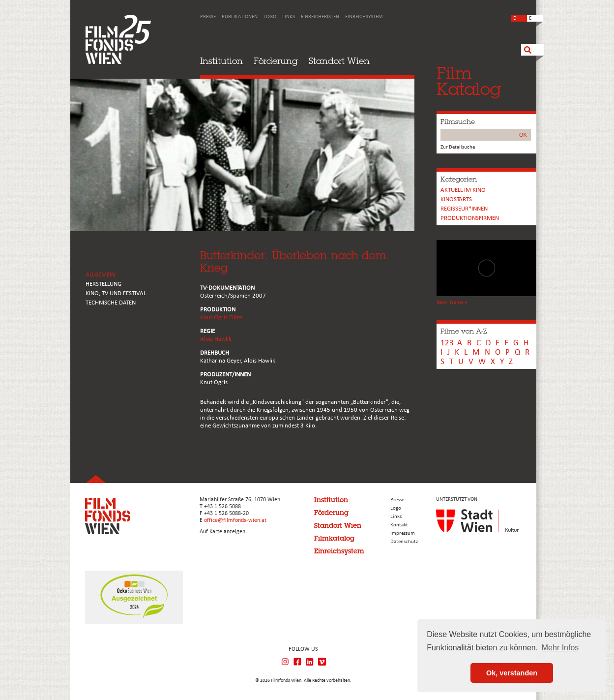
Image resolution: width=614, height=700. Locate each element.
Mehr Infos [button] (560, 648)
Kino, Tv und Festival (116, 293)
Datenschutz (404, 542)
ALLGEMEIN (100, 275)
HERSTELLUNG (103, 284)
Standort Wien (339, 61)
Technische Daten (111, 303)
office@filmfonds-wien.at (235, 520)
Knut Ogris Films (221, 318)
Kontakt (399, 525)
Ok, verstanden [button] (512, 673)
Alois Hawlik (216, 339)
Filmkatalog (334, 538)
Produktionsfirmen (470, 218)
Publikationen (240, 17)
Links (289, 17)
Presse (208, 17)
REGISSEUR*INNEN (464, 209)
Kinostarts (456, 199)
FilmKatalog (469, 81)
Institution (221, 61)
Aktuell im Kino (463, 190)
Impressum (403, 533)
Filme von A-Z (464, 331)
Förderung (276, 61)
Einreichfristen (320, 17)
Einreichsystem (364, 17)
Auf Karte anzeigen (222, 532)
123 (447, 343)
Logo (270, 17)
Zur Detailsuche (458, 147)
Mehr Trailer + (452, 303)
